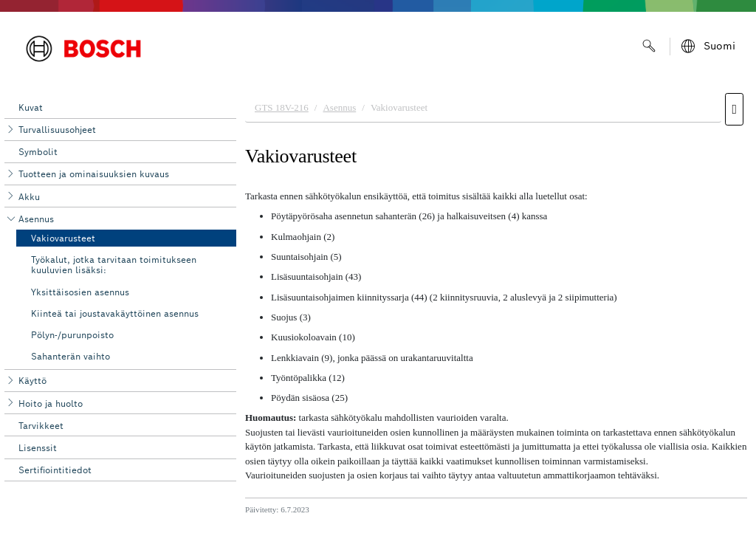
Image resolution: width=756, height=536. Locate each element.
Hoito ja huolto (51, 403)
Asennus (36, 219)
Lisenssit (38, 448)
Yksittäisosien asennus (80, 292)
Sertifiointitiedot (55, 470)
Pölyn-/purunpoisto (72, 335)
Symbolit (38, 152)
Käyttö (32, 381)
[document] (496, 311)
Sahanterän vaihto (71, 356)
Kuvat (31, 107)
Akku (29, 197)
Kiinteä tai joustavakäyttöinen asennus (115, 313)
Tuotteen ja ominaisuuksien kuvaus (94, 174)
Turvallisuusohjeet (57, 130)
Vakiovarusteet (63, 238)
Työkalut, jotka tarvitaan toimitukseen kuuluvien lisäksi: (114, 265)
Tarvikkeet (41, 426)
